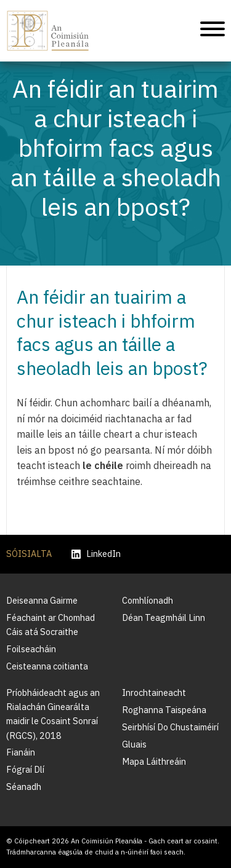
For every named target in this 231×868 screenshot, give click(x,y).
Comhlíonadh (148, 600)
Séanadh (24, 787)
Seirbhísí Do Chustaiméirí (170, 727)
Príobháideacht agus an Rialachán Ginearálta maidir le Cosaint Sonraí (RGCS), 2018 (53, 714)
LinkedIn (96, 554)
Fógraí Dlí (25, 769)
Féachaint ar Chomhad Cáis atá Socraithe (51, 625)
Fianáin (21, 752)
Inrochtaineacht (154, 692)
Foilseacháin (31, 649)
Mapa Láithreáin (154, 761)
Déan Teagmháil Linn (164, 617)
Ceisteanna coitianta (47, 666)
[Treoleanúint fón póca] (213, 31)
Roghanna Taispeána (164, 710)
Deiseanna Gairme (42, 600)
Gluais (134, 744)
